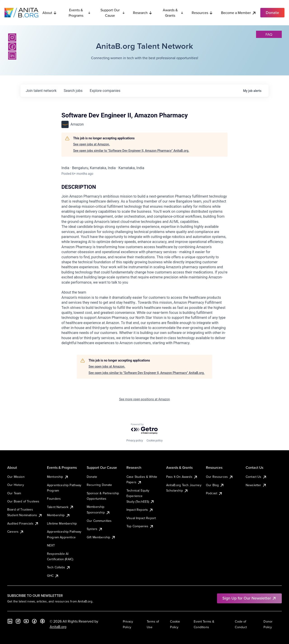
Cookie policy (155, 441)
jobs (73, 91)
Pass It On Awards (182, 477)
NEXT (51, 545)
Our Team (14, 493)
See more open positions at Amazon (145, 399)
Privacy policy (135, 441)
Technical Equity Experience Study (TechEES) (140, 496)
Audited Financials (23, 523)
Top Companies (140, 526)
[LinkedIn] (12, 56)
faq (269, 34)
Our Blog (215, 485)
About (50, 13)
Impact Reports (140, 510)
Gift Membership (101, 537)
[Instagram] (12, 37)
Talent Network (60, 507)
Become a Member (239, 13)
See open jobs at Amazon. (92, 144)
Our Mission (16, 477)
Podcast (214, 493)
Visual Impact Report (141, 518)
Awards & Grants (173, 13)
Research (143, 13)
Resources (202, 13)
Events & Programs (80, 13)
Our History (16, 485)
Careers (16, 532)
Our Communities (99, 521)
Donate (92, 477)
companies (105, 91)
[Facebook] (12, 47)
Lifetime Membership (62, 523)
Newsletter (256, 485)
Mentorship (58, 477)
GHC (53, 576)
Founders (54, 499)
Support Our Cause (113, 13)
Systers (95, 529)
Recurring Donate (99, 485)
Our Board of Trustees (23, 501)
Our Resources (220, 477)
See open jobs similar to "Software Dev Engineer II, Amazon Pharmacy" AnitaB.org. (131, 151)
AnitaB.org (58, 627)
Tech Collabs (59, 567)
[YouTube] (26, 621)
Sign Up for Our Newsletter (249, 598)
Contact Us (256, 477)
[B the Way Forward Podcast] (42, 621)
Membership (59, 515)
